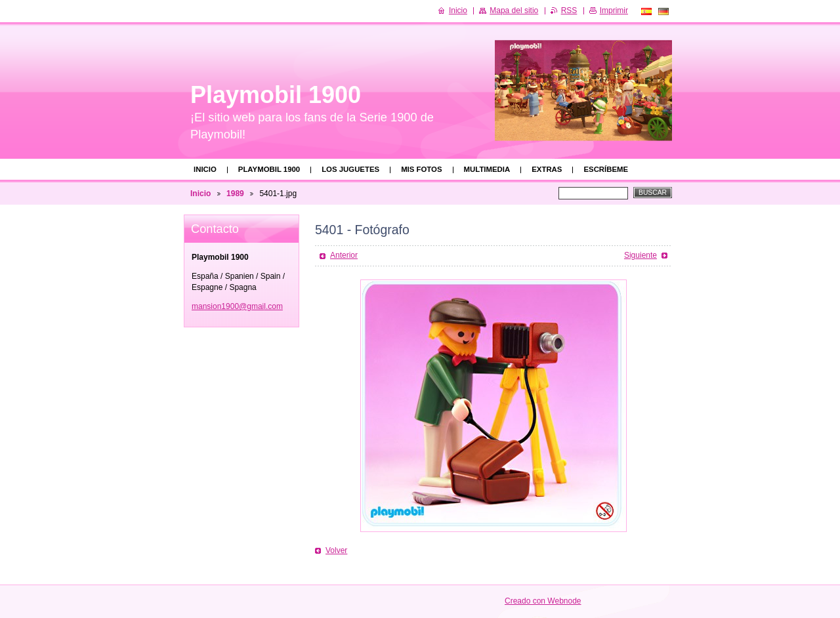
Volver (336, 550)
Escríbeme (606, 169)
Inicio (205, 169)
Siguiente (640, 255)
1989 (235, 194)
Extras (547, 169)
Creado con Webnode (543, 601)
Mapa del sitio (514, 10)
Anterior (344, 255)
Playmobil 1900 (269, 169)
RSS (569, 10)
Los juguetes (350, 169)
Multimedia (487, 169)
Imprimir (614, 10)
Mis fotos (421, 169)
